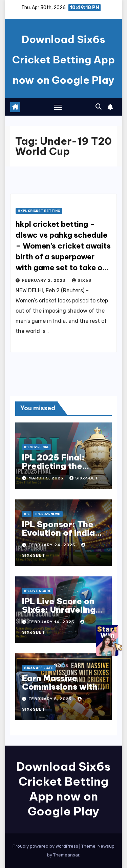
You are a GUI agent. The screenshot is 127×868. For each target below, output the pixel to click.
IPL (27, 514)
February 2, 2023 (45, 280)
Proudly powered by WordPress (46, 846)
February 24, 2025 (52, 545)
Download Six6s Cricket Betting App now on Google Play (63, 60)
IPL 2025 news (48, 514)
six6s (82, 280)
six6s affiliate (39, 668)
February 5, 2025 (51, 699)
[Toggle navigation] (58, 107)
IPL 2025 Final (37, 447)
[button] (99, 107)
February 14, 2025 (52, 622)
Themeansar (66, 855)
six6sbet (84, 478)
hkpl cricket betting (39, 211)
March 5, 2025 (47, 478)
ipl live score (38, 591)
